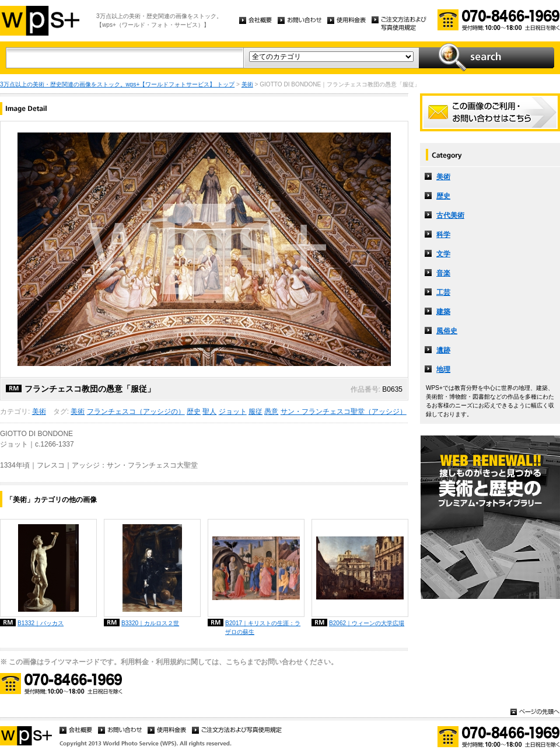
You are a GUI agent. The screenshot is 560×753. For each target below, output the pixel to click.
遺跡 (443, 350)
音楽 (443, 273)
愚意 (271, 412)
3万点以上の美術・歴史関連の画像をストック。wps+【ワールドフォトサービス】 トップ (117, 84)
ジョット (233, 412)
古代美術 (450, 215)
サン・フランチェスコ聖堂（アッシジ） (344, 412)
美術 (247, 84)
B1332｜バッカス (41, 623)
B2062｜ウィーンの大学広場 (367, 623)
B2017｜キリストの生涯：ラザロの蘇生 (263, 627)
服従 (256, 412)
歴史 (194, 412)
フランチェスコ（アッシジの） (136, 412)
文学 (443, 254)
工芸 (443, 292)
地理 (443, 369)
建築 (443, 312)
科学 (443, 235)
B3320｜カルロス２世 (150, 623)
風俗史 (447, 331)
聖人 (209, 412)
